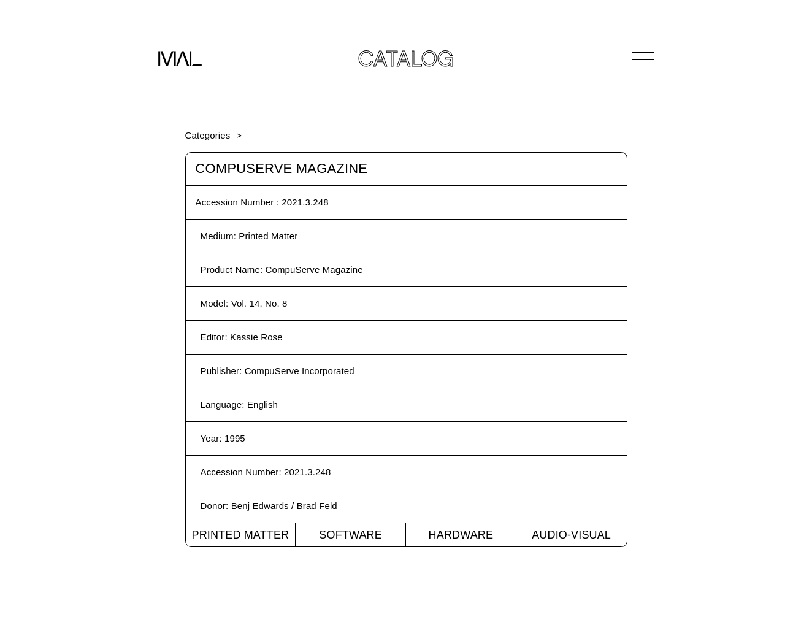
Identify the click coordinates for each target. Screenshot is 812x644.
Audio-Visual (571, 535)
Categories (208, 135)
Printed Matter (240, 535)
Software (350, 535)
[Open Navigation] (643, 59)
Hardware (461, 535)
